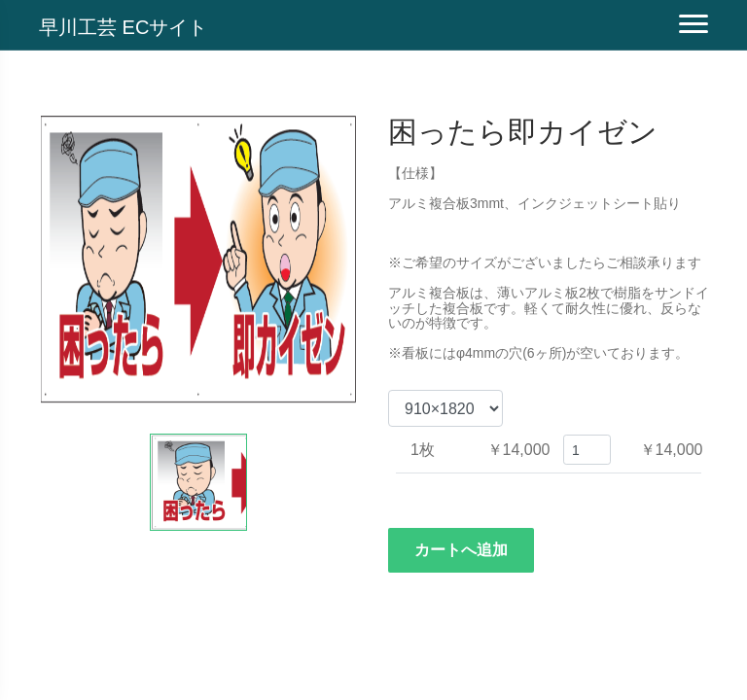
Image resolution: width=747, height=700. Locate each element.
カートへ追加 (461, 550)
